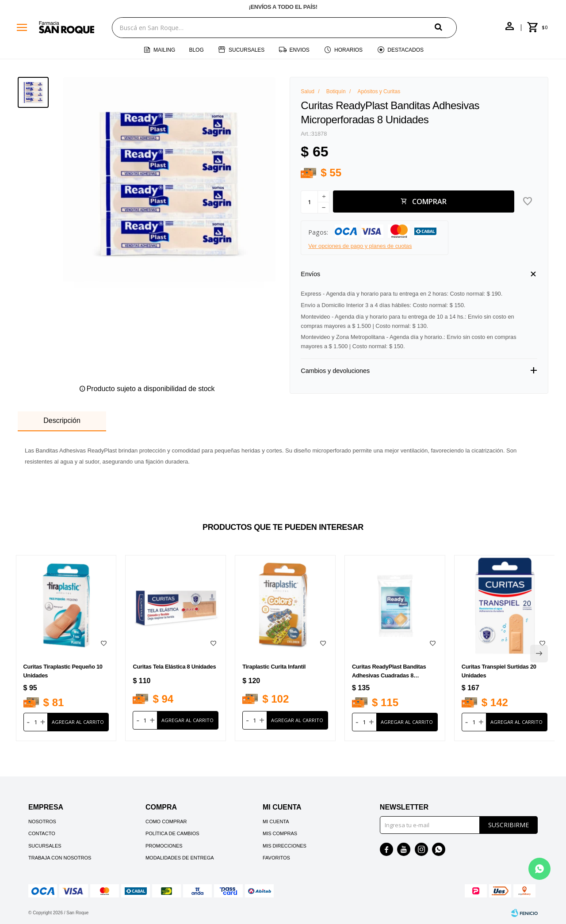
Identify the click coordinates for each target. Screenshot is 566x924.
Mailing (164, 50)
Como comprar (166, 821)
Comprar (429, 202)
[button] (446, 27)
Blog (196, 50)
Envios (300, 50)
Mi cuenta (276, 821)
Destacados (405, 50)
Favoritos (276, 858)
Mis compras (280, 833)
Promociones (164, 846)
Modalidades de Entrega (180, 858)
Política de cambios (172, 833)
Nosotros (42, 821)
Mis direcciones (285, 846)
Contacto (42, 833)
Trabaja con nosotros (60, 858)
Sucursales (247, 50)
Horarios (348, 50)
